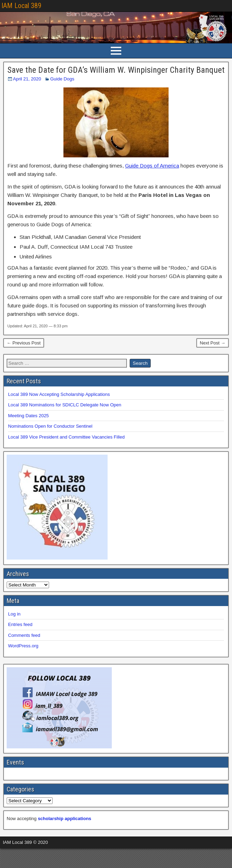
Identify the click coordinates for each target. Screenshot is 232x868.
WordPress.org (23, 646)
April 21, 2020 (27, 79)
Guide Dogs (62, 79)
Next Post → (213, 343)
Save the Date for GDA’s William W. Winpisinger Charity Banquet (116, 70)
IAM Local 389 (21, 6)
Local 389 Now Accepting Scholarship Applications (59, 394)
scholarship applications (64, 819)
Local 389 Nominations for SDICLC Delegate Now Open (65, 405)
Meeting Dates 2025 (28, 416)
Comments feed (24, 635)
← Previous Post (24, 343)
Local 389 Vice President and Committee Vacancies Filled (66, 437)
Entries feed (20, 624)
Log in (14, 614)
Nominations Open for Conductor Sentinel (50, 426)
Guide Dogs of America (152, 166)
